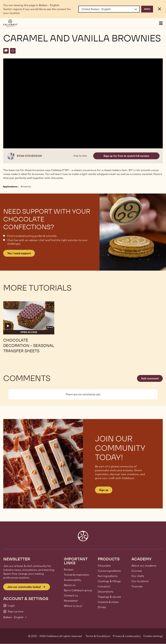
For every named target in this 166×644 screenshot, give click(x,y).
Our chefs (138, 576)
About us (70, 585)
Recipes (69, 569)
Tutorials (137, 586)
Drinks (102, 607)
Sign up (104, 490)
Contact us (71, 595)
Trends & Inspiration (77, 575)
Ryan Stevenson (29, 156)
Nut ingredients (108, 576)
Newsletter (71, 601)
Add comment (150, 378)
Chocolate (104, 566)
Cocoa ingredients (109, 571)
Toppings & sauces (109, 597)
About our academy (144, 566)
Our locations (140, 581)
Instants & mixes (108, 602)
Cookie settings (153, 636)
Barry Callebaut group (78, 590)
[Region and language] (109, 9)
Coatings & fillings (109, 581)
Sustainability (73, 580)
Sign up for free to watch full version (126, 156)
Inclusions (104, 586)
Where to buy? (73, 606)
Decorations (106, 592)
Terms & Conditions (98, 636)
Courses (137, 571)
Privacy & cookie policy (127, 636)
